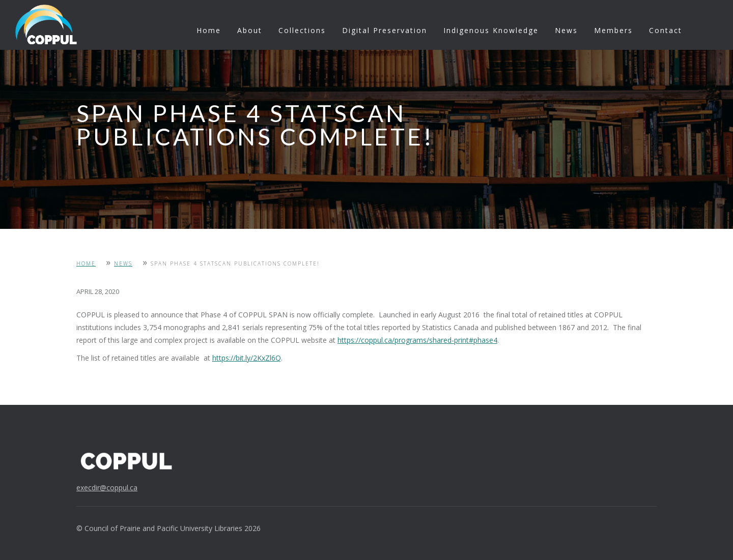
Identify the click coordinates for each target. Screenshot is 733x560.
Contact (666, 30)
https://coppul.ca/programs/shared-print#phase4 (417, 340)
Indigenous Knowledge (491, 30)
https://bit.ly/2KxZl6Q (247, 358)
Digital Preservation (385, 30)
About (250, 30)
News (566, 30)
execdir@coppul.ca (107, 488)
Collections (302, 30)
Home (209, 30)
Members (613, 30)
